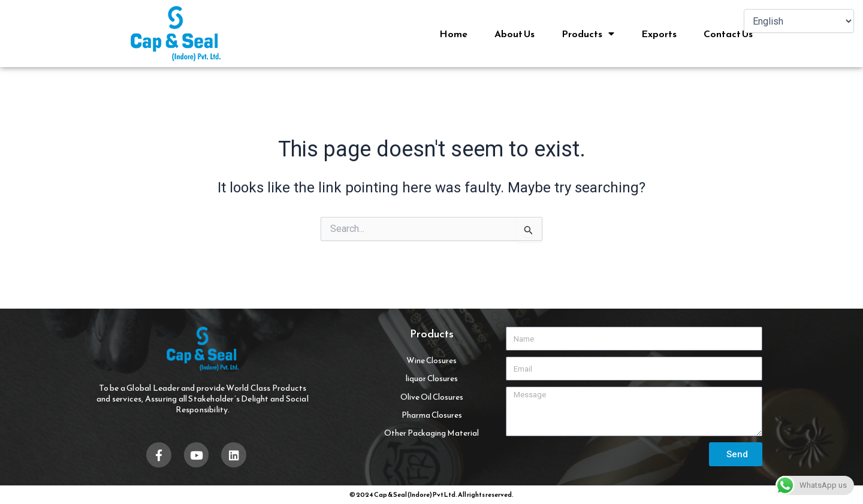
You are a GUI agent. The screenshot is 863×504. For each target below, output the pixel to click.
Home (453, 34)
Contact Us (728, 34)
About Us (515, 34)
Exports (659, 34)
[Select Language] (799, 21)
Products (588, 34)
